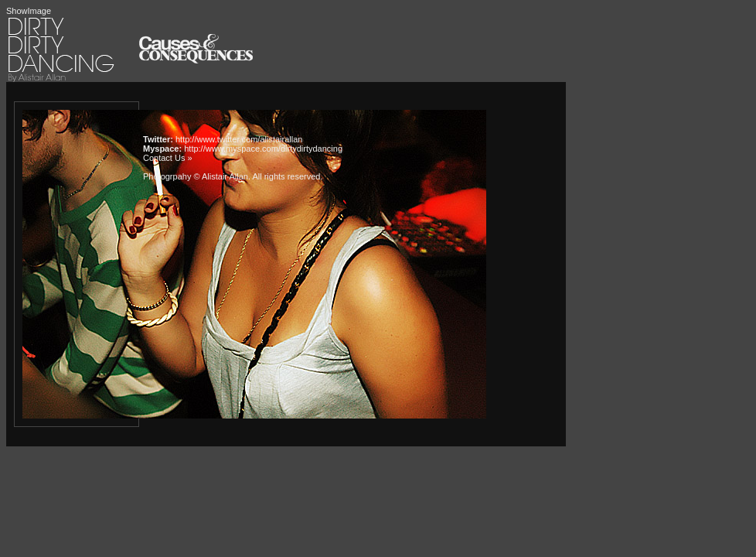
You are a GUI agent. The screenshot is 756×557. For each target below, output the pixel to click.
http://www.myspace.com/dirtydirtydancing (263, 149)
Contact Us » (168, 158)
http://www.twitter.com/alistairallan (239, 139)
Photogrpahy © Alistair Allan (196, 176)
